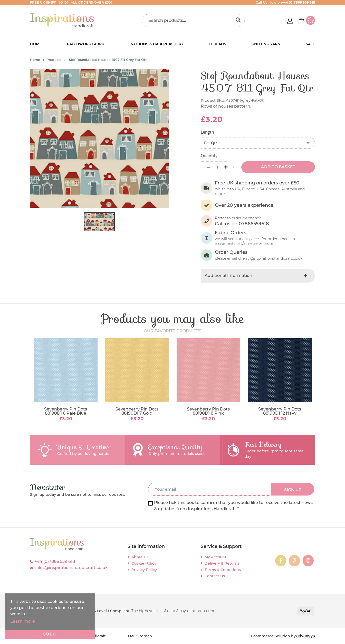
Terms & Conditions (223, 570)
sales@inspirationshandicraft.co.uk (71, 568)
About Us (140, 557)
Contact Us (215, 576)
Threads (217, 44)
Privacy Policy (144, 570)
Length (207, 132)
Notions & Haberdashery (157, 44)
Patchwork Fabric (86, 44)
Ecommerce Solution (271, 636)
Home (36, 44)
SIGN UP (293, 490)
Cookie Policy (144, 563)
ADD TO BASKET (278, 167)
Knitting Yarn (266, 44)
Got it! (50, 634)
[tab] (258, 276)
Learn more (23, 621)
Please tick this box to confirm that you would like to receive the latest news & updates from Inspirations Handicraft (233, 506)
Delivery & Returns (222, 563)
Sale (310, 44)
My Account (215, 557)
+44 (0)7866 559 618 (55, 561)
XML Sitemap (140, 636)
